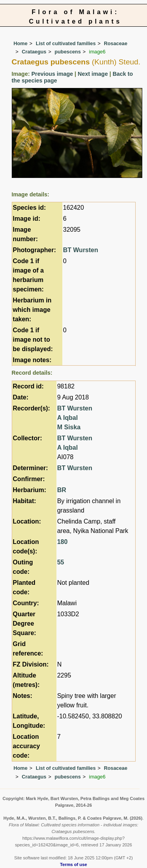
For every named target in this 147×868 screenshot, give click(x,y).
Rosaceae (116, 43)
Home (21, 43)
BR (62, 490)
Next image (93, 74)
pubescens (68, 52)
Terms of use (73, 864)
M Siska (69, 427)
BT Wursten (81, 250)
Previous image (52, 74)
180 (63, 542)
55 (61, 562)
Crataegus (34, 52)
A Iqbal (68, 418)
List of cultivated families (66, 43)
